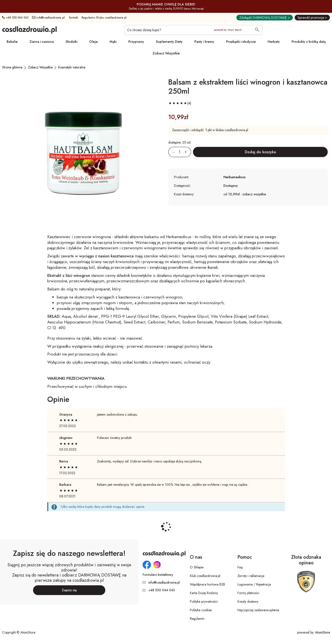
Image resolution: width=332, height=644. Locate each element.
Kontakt (74, 18)
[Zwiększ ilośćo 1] (188, 152)
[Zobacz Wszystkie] (40, 67)
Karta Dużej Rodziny (204, 593)
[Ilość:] (180, 152)
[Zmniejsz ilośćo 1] (172, 152)
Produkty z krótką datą (309, 42)
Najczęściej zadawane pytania (258, 610)
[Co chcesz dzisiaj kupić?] (193, 30)
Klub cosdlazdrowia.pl (205, 576)
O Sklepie (197, 567)
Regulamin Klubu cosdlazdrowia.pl (104, 18)
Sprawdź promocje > (312, 18)
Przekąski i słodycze (241, 42)
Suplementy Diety (169, 42)
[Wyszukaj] (257, 30)
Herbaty (274, 42)
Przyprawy (136, 42)
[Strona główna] (12, 67)
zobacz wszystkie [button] (254, 194)
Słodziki (71, 42)
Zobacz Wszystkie (166, 53)
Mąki (113, 42)
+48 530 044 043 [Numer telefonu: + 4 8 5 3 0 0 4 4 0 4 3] (15, 18)
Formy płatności (248, 593)
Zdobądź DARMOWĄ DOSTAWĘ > (265, 18)
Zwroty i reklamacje (251, 576)
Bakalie (12, 42)
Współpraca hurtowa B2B (207, 584)
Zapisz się (69, 590)
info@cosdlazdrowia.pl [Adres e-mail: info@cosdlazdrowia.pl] (48, 18)
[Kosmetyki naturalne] (72, 67)
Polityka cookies (201, 610)
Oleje (93, 42)
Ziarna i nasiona (42, 42)
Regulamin (197, 619)
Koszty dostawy (248, 601)
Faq (240, 567)
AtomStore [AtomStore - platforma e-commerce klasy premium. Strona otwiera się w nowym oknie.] (322, 632)
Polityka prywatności (204, 601)
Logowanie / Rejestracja (254, 584)
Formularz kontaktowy (158, 575)
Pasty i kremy (204, 42)
